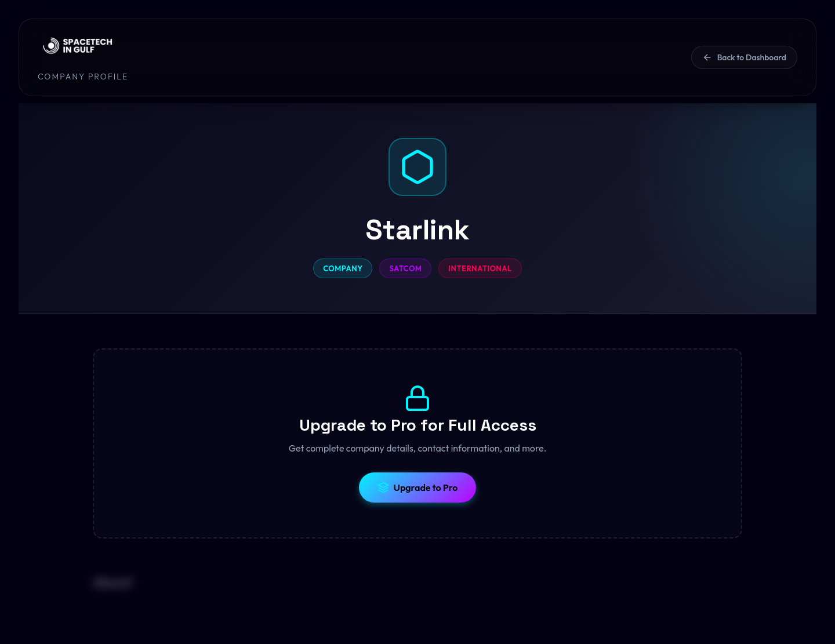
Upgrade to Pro (418, 487)
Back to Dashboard (744, 57)
